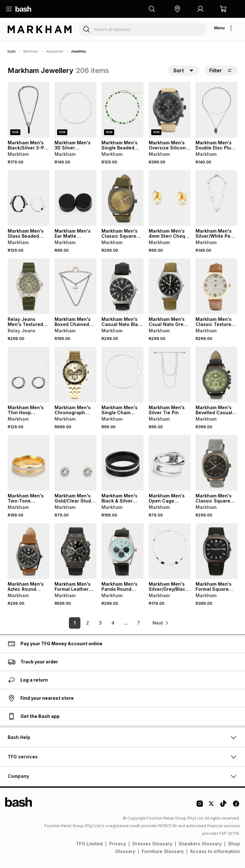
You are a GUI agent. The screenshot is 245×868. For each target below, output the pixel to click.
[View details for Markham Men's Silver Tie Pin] (170, 375)
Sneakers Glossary (200, 844)
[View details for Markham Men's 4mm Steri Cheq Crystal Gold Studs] (170, 198)
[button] (177, 9)
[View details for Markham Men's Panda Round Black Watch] (122, 551)
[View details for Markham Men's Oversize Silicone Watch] (170, 110)
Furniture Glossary (163, 851)
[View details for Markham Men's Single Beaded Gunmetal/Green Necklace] (122, 110)
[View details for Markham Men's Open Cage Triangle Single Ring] (170, 463)
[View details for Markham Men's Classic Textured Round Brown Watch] (216, 286)
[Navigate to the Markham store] (40, 29)
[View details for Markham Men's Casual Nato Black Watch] (122, 286)
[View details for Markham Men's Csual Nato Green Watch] (170, 286)
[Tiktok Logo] (223, 806)
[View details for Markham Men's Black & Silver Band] (122, 463)
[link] (161, 623)
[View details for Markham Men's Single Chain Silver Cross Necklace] (122, 375)
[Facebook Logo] (236, 806)
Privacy (118, 844)
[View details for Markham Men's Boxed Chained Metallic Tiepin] (75, 286)
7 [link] (139, 623)
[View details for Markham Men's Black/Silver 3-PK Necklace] (29, 110)
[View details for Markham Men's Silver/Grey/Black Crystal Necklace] (170, 551)
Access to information (215, 851)
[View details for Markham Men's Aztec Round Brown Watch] (29, 551)
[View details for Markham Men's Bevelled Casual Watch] (216, 375)
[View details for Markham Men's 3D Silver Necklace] (75, 110)
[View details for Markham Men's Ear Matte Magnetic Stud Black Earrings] (75, 198)
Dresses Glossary (152, 844)
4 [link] (113, 623)
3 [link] (100, 623)
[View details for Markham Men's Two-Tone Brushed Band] (29, 463)
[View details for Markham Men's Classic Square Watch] (216, 463)
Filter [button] (221, 70)
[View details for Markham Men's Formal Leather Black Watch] (75, 551)
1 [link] (75, 623)
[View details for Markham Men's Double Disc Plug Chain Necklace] (216, 110)
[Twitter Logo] (212, 806)
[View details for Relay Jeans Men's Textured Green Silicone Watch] (29, 286)
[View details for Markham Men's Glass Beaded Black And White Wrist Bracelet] (29, 198)
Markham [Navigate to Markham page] (31, 51)
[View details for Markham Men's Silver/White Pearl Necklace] (216, 198)
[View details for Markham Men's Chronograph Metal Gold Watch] (75, 375)
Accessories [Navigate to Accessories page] (55, 51)
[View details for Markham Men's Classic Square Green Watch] (122, 198)
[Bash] (12, 51)
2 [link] (88, 623)
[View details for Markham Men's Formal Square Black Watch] (216, 551)
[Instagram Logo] (200, 806)
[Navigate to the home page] (23, 9)
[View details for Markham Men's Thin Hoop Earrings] (29, 375)
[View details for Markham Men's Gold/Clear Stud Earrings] (75, 463)
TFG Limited (89, 844)
